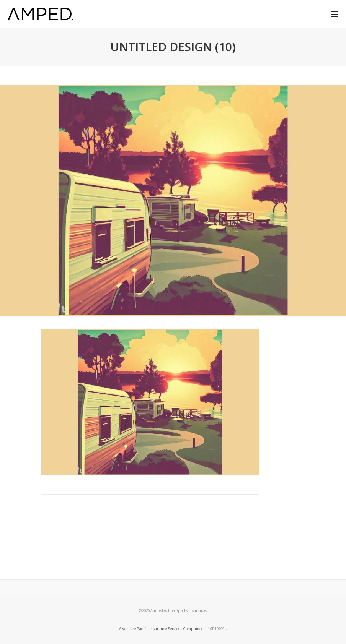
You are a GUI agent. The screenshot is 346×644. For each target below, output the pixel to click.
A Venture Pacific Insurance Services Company (160, 629)
